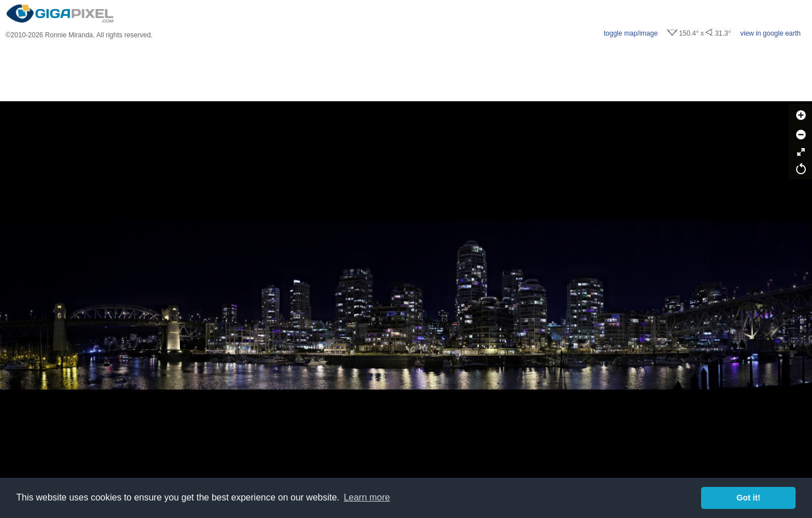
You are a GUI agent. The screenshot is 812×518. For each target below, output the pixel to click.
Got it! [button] (749, 498)
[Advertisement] (406, 70)
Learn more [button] (367, 497)
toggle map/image (631, 33)
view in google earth (770, 33)
